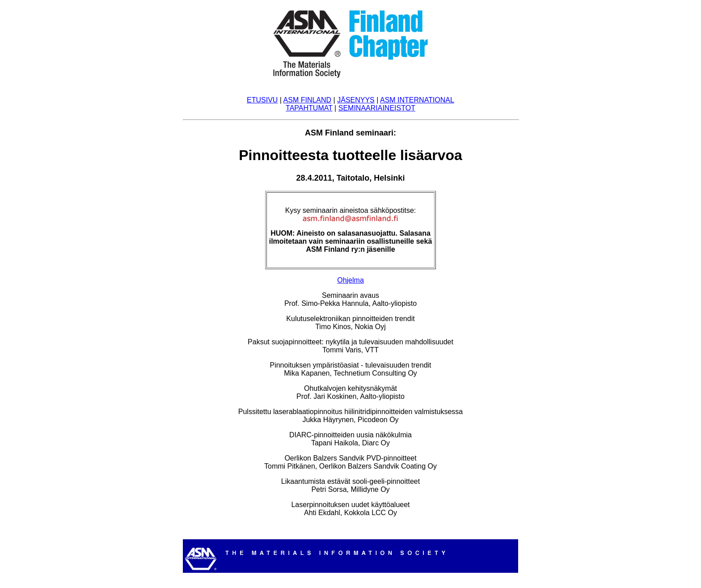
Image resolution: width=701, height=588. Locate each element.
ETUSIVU (262, 100)
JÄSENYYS (356, 100)
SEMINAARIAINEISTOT (377, 108)
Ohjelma (350, 280)
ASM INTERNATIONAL (417, 100)
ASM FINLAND (308, 100)
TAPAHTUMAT (309, 108)
